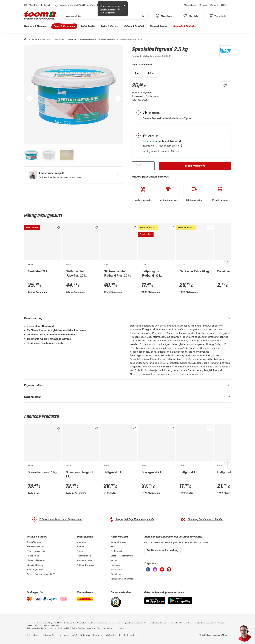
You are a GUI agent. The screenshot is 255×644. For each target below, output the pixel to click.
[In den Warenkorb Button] (195, 166)
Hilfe (223, 5)
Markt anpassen (108, 9)
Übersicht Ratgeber (36, 560)
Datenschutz (32, 635)
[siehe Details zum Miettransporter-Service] (194, 192)
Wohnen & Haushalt (134, 26)
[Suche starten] (143, 16)
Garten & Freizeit (109, 26)
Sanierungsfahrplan (36, 569)
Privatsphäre (49, 635)
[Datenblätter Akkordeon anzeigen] (127, 397)
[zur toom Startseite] (40, 16)
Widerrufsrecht (113, 635)
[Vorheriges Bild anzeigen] (29, 99)
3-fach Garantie (34, 542)
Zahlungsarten (117, 551)
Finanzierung (33, 556)
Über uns (81, 542)
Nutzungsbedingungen (91, 635)
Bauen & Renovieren (64, 26)
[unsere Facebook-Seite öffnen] (148, 571)
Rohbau (72, 40)
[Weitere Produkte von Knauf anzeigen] (223, 52)
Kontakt (203, 5)
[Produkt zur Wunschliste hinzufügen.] (225, 86)
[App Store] (155, 603)
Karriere (214, 5)
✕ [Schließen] (124, 5)
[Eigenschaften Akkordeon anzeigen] (127, 385)
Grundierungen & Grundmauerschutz (98, 40)
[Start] (26, 40)
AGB (75, 635)
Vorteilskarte (190, 5)
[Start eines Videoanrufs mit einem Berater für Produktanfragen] (74, 175)
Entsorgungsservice (36, 551)
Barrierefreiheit (130, 635)
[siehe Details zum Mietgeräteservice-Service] (169, 192)
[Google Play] (180, 603)
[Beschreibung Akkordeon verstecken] (127, 318)
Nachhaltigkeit (84, 556)
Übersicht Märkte (35, 565)
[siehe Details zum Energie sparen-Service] (220, 192)
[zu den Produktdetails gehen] (139, 56)
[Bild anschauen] (74, 95)
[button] (164, 16)
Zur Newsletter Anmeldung (162, 550)
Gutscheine (116, 574)
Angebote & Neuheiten (185, 26)
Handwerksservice (35, 546)
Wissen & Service (158, 26)
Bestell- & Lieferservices (122, 556)
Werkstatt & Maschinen (36, 26)
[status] (191, 16)
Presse (80, 551)
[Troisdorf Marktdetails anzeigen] (172, 141)
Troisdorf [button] (46, 5)
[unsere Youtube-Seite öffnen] (162, 571)
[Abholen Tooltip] (180, 146)
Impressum (64, 635)
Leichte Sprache (118, 542)
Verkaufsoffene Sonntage (123, 579)
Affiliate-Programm (86, 565)
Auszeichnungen (85, 560)
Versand (114, 560)
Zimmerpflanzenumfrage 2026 (41, 574)
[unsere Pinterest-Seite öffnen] (169, 571)
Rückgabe (115, 565)
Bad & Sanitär (88, 26)
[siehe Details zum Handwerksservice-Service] (143, 192)
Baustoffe (59, 40)
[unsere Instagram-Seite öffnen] (155, 571)
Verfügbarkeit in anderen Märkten (162, 151)
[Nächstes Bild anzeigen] (118, 99)
